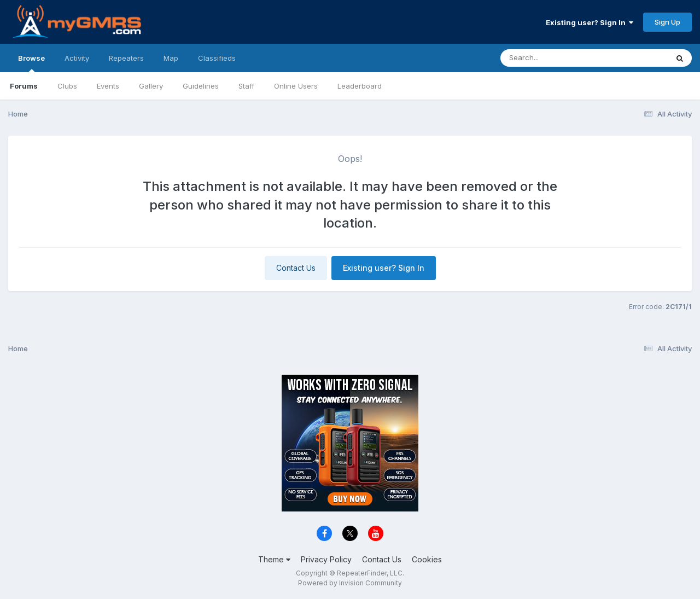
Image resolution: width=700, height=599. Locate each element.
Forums (24, 86)
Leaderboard (360, 86)
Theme (274, 559)
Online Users (296, 86)
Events (108, 86)
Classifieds (217, 58)
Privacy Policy (326, 559)
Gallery (151, 86)
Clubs (67, 86)
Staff (246, 86)
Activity (77, 58)
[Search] (554, 58)
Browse (31, 63)
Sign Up (667, 22)
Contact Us (296, 268)
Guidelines (201, 86)
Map (171, 58)
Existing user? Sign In (590, 22)
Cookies (427, 559)
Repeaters (126, 58)
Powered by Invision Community (350, 583)
